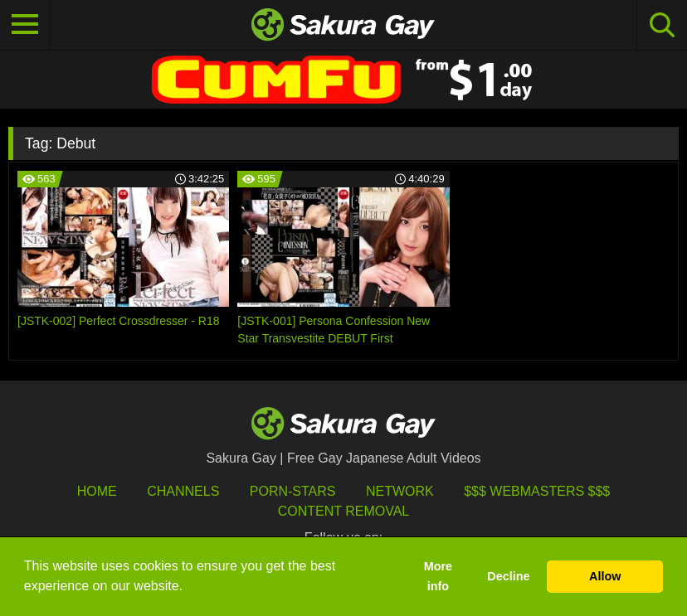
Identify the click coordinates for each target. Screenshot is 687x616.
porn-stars (293, 491)
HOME (97, 491)
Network (400, 491)
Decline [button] (508, 576)
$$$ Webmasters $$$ (537, 491)
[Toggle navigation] (25, 25)
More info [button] (438, 576)
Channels (183, 491)
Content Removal (344, 511)
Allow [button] (605, 576)
